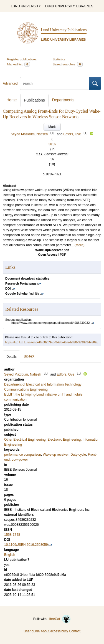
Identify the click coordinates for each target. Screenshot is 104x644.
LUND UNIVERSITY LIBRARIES (69, 6)
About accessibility (54, 631)
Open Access (48, 255)
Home (12, 100)
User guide (32, 631)
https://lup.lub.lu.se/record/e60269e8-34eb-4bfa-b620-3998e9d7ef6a (51, 342)
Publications (34, 100)
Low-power (20, 460)
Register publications (22, 59)
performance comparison (23, 455)
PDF (63, 255)
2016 (52, 144)
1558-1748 (12, 535)
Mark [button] (52, 127)
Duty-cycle (78, 455)
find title (22, 293)
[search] (55, 83)
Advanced (10, 83)
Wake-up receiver (56, 455)
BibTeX (29, 356)
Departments (63, 100)
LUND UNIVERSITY (26, 6)
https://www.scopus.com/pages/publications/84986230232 (51, 323)
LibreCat (59, 619)
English (10, 555)
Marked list (19, 64)
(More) (79, 245)
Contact (75, 631)
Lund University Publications (64, 30)
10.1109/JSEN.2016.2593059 (26, 545)
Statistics (59, 59)
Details (12, 357)
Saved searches (68, 64)
